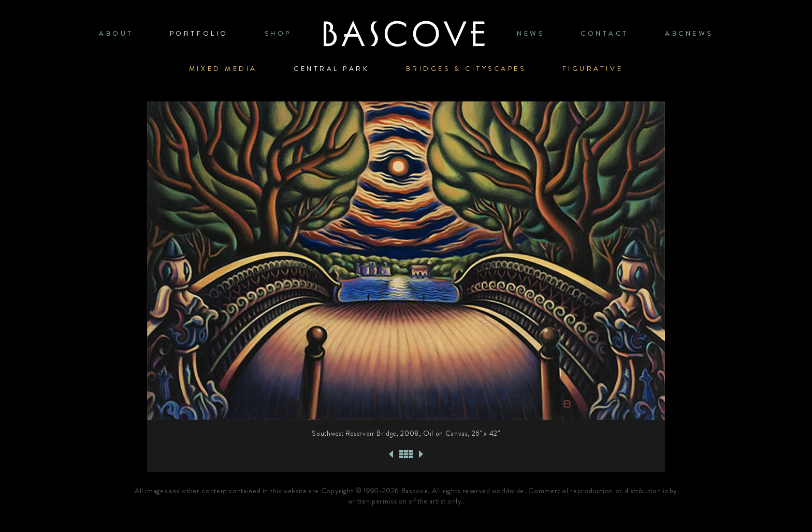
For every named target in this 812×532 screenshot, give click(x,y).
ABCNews (689, 33)
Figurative (593, 69)
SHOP (278, 33)
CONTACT (605, 33)
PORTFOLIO (199, 33)
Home (404, 33)
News (531, 33)
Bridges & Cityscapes (466, 69)
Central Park (332, 69)
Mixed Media (223, 69)
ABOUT (116, 33)
